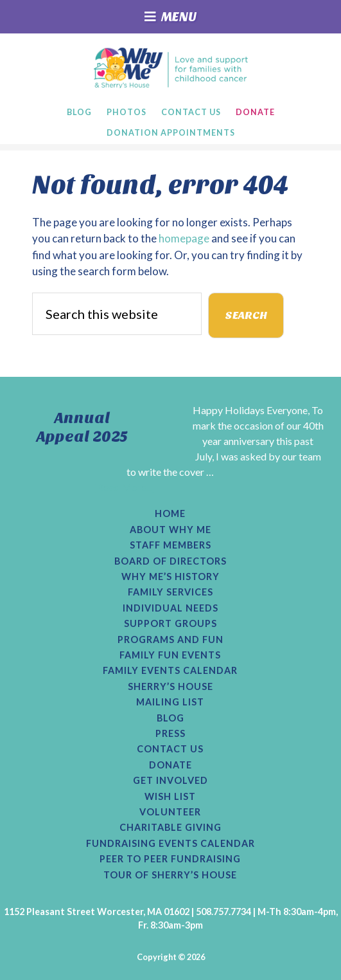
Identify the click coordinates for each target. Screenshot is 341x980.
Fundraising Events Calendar (170, 844)
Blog (170, 718)
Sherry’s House (170, 687)
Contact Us (170, 749)
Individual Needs (170, 608)
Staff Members (170, 545)
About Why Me (170, 530)
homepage (184, 238)
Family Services (170, 592)
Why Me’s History (170, 577)
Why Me (170, 68)
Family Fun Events (170, 655)
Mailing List (170, 702)
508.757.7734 (223, 912)
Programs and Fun (170, 640)
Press (170, 734)
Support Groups (170, 624)
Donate (170, 765)
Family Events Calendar (170, 671)
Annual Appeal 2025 (82, 427)
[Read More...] (125, 487)
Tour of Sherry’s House (170, 875)
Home (170, 514)
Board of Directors (170, 561)
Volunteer (170, 812)
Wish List (170, 797)
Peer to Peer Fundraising (170, 859)
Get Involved (170, 781)
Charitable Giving (170, 828)
